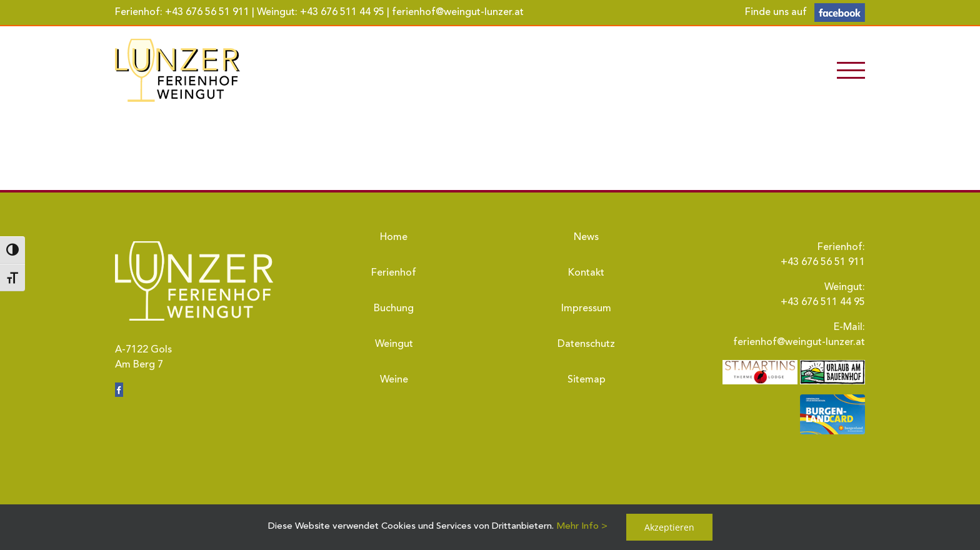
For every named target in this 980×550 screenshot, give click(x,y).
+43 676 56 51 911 (207, 12)
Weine (394, 380)
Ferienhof (394, 273)
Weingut (394, 344)
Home (394, 237)
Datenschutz (586, 344)
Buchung (394, 309)
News (586, 237)
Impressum (586, 309)
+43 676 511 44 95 (342, 12)
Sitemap (587, 380)
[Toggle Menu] (851, 70)
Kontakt (586, 273)
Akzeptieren (669, 527)
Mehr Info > (582, 527)
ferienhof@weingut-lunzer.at (458, 12)
